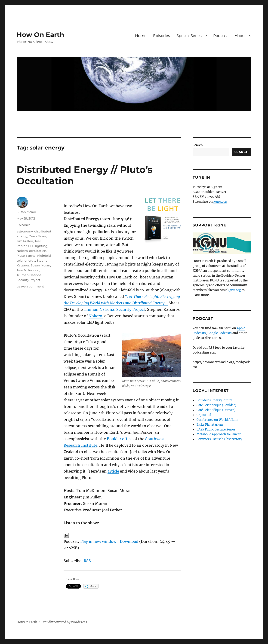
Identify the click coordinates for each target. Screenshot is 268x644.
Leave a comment (30, 286)
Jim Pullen (25, 241)
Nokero (22, 251)
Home (141, 36)
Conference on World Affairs (217, 420)
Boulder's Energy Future (214, 400)
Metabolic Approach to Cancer (219, 434)
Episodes (162, 36)
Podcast (221, 36)
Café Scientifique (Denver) (216, 410)
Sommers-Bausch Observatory (219, 439)
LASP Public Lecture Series (216, 429)
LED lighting (38, 246)
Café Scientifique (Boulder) (216, 405)
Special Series (189, 36)
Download (129, 541)
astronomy (25, 231)
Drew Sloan (37, 236)
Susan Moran (26, 212)
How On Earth (40, 35)
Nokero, (96, 316)
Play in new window (98, 541)
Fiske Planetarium (210, 425)
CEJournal (204, 415)
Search (198, 145)
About (240, 36)
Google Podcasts (220, 333)
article (113, 471)
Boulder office (120, 439)
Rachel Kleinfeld (39, 256)
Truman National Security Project (114, 309)
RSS (87, 561)
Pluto (21, 256)
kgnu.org (220, 202)
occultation (38, 251)
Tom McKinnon (28, 270)
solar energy (26, 260)
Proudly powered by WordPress (64, 622)
